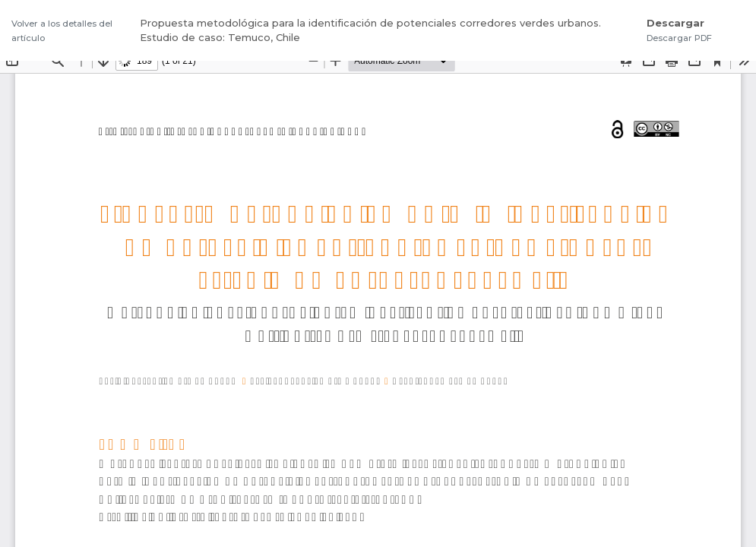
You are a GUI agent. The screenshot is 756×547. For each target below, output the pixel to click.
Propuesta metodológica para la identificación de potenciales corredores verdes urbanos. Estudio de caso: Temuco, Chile (370, 30)
